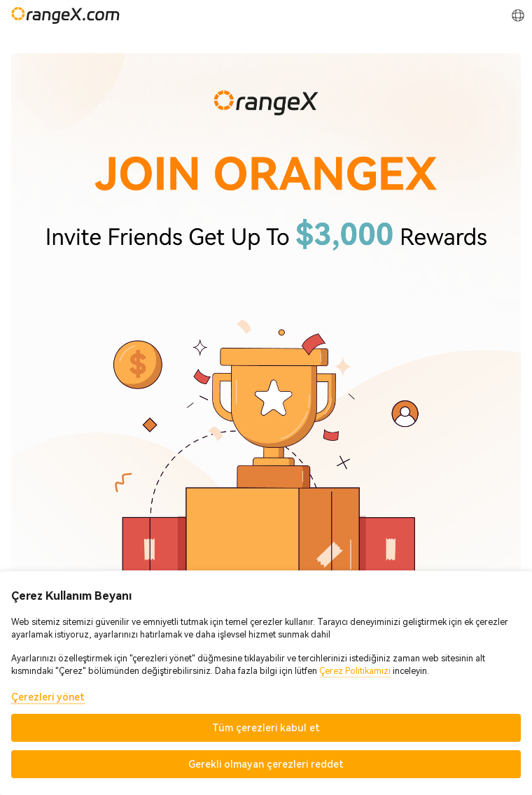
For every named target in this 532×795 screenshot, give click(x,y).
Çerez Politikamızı (355, 671)
